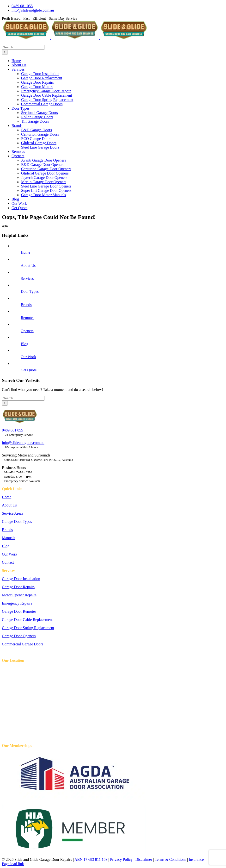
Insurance (196, 859)
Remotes (27, 318)
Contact (8, 562)
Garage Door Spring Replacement (28, 628)
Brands (26, 305)
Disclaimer (144, 859)
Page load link (13, 864)
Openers (27, 331)
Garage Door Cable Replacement (27, 620)
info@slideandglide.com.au (23, 443)
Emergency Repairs (17, 603)
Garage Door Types (17, 521)
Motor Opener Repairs (19, 595)
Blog (24, 344)
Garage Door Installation (21, 579)
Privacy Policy (121, 859)
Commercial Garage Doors (23, 644)
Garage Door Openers (19, 636)
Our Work (28, 357)
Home (25, 252)
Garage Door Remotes (19, 611)
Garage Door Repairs (18, 587)
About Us (28, 265)
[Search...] (23, 47)
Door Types (30, 291)
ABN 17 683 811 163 (91, 859)
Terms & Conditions (170, 859)
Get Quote (29, 370)
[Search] (5, 52)
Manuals (9, 538)
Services (27, 278)
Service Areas (12, 513)
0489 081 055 (12, 430)
